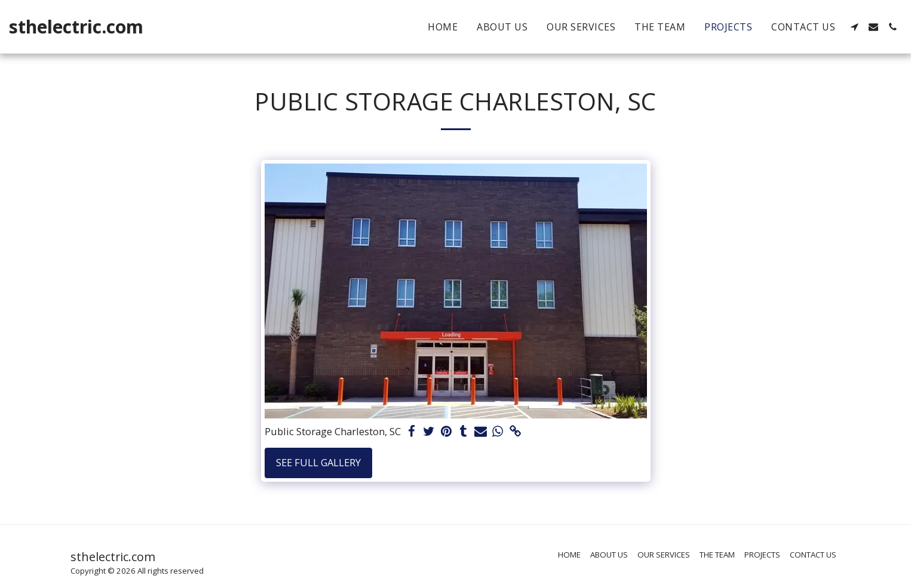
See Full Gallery (318, 462)
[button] (854, 27)
